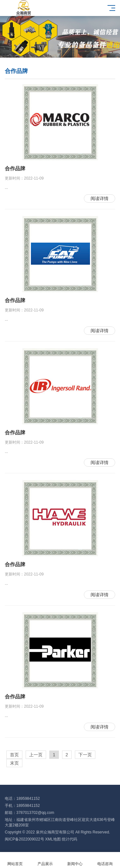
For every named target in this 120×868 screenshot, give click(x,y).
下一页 (85, 755)
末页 (14, 763)
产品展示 (45, 860)
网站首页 (15, 860)
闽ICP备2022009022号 (24, 839)
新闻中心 (75, 860)
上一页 (36, 755)
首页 (14, 755)
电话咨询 (105, 860)
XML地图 (53, 839)
